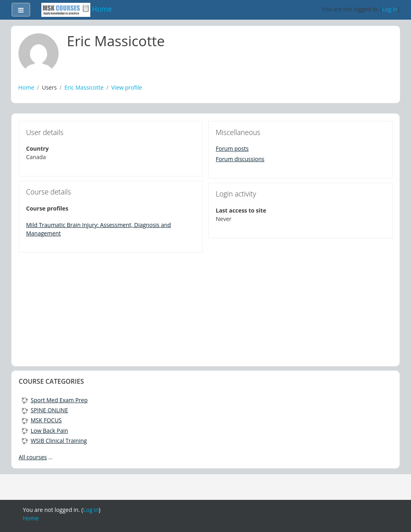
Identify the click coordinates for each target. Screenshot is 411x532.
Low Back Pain (45, 431)
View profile (127, 87)
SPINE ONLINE (45, 410)
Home (26, 87)
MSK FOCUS (42, 420)
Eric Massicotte (84, 87)
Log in (390, 9)
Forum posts (232, 148)
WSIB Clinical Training (54, 441)
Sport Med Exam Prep (55, 400)
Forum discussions (240, 159)
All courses (33, 457)
